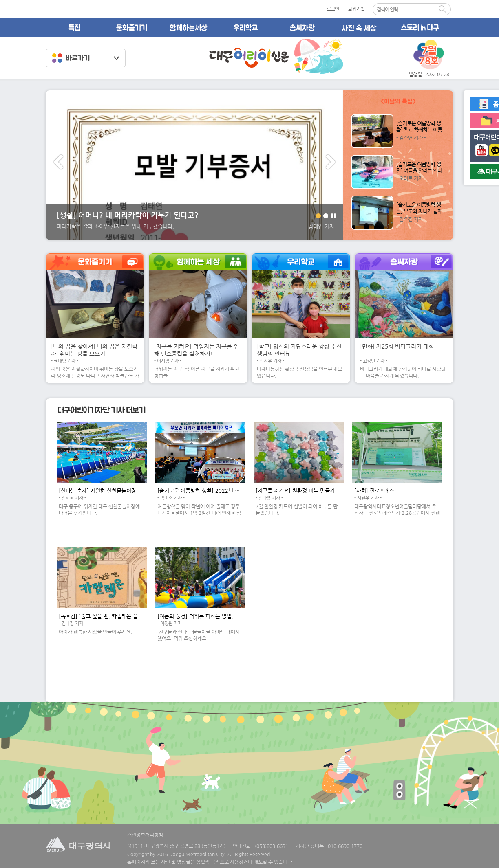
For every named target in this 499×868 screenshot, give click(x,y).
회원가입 (356, 9)
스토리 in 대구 (420, 27)
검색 (445, 9)
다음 (331, 162)
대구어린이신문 (249, 58)
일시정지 (333, 216)
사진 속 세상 (359, 27)
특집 (74, 27)
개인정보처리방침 (145, 835)
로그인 (333, 9)
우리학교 (245, 27)
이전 (58, 162)
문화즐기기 (131, 27)
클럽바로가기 (86, 58)
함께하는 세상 (188, 27)
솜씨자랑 (302, 27)
